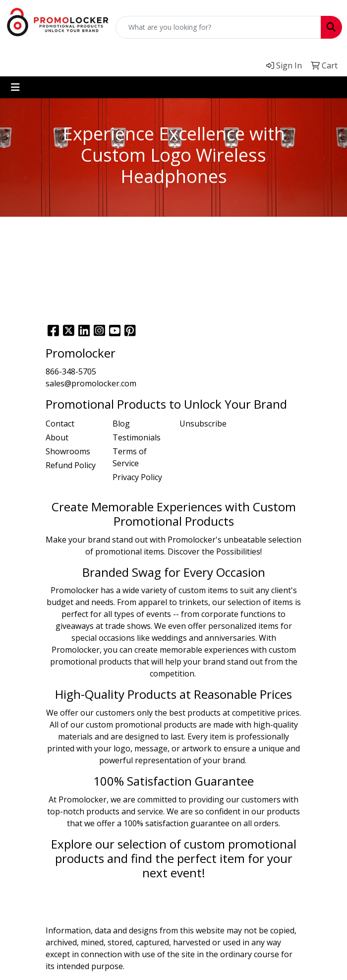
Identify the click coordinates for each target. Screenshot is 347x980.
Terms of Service (130, 457)
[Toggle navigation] (15, 87)
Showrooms (68, 451)
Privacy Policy (137, 477)
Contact (60, 424)
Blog (121, 424)
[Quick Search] (218, 27)
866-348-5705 (71, 371)
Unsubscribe (203, 424)
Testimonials (137, 437)
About (57, 437)
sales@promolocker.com (91, 383)
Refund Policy (71, 465)
